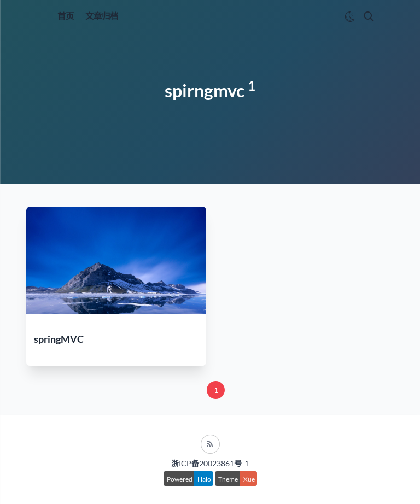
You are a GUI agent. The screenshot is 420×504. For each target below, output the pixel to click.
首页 (66, 16)
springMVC (59, 339)
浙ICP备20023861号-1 (210, 463)
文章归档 (102, 16)
